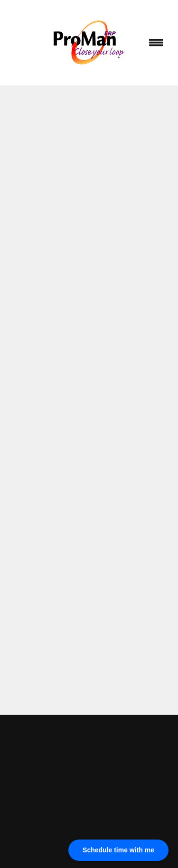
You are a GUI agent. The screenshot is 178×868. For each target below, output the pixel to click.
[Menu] (156, 43)
